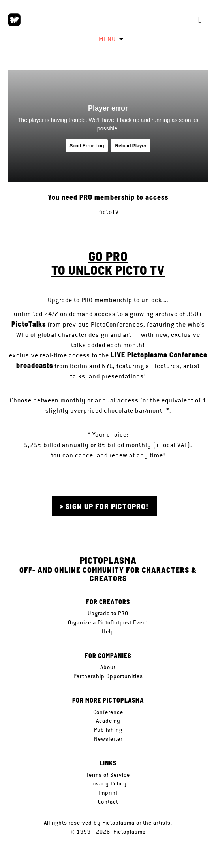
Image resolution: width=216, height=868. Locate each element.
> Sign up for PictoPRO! (104, 506)
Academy (108, 721)
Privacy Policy (108, 783)
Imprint (108, 793)
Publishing (108, 730)
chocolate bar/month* (137, 411)
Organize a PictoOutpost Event (108, 622)
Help (108, 631)
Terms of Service (108, 775)
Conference (108, 712)
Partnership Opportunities (108, 676)
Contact (108, 802)
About (108, 667)
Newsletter (108, 739)
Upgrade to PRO (108, 613)
